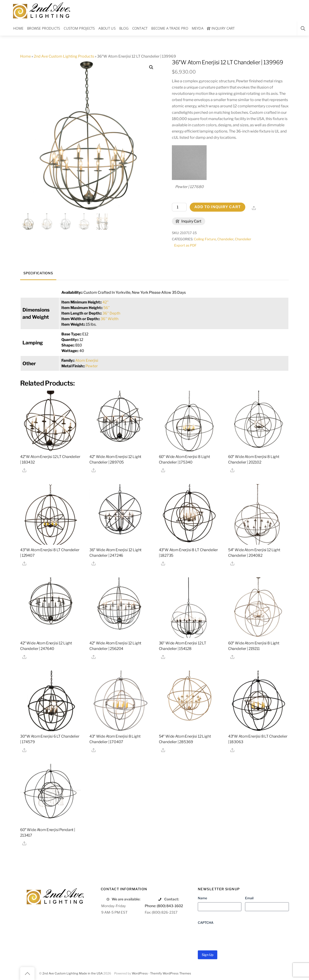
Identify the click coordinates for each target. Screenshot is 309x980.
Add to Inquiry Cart (218, 207)
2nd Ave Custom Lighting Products (64, 56)
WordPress (140, 973)
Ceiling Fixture (205, 239)
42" (106, 302)
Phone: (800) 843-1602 (164, 906)
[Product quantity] (179, 207)
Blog (124, 28)
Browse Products (44, 28)
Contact (140, 28)
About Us (107, 28)
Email (249, 898)
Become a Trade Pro (170, 28)
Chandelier (225, 239)
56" (107, 308)
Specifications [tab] (38, 273)
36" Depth (111, 313)
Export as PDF (185, 245)
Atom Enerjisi (87, 360)
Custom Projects (79, 28)
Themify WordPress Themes (171, 973)
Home (18, 28)
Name (202, 898)
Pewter (92, 366)
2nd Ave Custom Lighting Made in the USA (73, 973)
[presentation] (233, 936)
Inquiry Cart (221, 28)
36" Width (109, 319)
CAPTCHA (206, 923)
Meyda (198, 28)
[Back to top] (27, 974)
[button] (151, 67)
